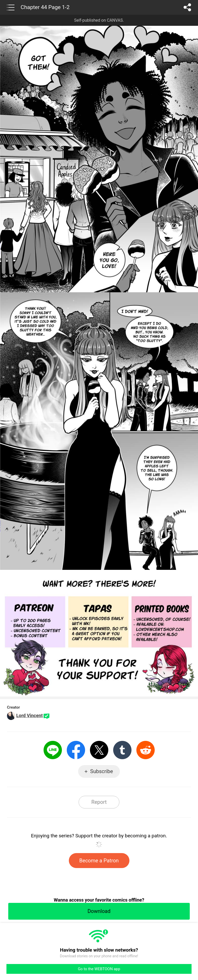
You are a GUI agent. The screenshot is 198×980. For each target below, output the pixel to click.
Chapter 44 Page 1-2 (45, 7)
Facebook (76, 750)
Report (99, 802)
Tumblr (122, 750)
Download (99, 911)
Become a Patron (99, 861)
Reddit (146, 750)
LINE (53, 750)
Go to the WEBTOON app (99, 969)
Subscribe (102, 771)
